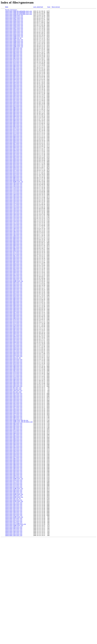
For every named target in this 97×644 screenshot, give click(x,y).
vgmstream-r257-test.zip (14, 602)
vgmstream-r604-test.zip (14, 361)
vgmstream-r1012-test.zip (14, 39)
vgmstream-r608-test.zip (14, 356)
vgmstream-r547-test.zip (14, 411)
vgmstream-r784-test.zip (14, 222)
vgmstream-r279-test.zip (14, 575)
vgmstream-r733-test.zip (14, 252)
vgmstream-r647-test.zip (14, 327)
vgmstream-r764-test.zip (14, 234)
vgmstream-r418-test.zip (14, 494)
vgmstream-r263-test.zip (14, 590)
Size (49, 7)
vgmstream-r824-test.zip (14, 194)
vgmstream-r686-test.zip (14, 297)
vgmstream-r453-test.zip (14, 471)
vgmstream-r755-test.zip (14, 237)
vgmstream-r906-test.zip (14, 130)
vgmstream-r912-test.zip (14, 126)
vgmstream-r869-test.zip (14, 162)
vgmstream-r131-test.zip (14, 639)
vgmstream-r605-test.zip (14, 360)
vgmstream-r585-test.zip (14, 377)
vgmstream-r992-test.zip (14, 61)
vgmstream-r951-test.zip (14, 92)
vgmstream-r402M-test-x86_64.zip (17, 503)
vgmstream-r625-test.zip (14, 348)
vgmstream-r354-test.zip (14, 530)
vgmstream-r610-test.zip (14, 355)
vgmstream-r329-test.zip (14, 544)
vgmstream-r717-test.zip (14, 266)
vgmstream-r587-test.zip (14, 373)
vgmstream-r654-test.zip (14, 319)
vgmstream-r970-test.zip (14, 75)
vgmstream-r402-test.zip (14, 506)
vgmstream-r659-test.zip (14, 315)
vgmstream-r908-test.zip (14, 128)
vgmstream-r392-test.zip (14, 510)
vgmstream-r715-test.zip (14, 269)
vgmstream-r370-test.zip (14, 517)
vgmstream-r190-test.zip (14, 631)
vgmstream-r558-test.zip (14, 399)
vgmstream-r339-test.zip (14, 540)
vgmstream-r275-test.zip (14, 580)
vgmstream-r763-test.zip (14, 235)
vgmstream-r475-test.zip (14, 445)
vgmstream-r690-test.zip (14, 290)
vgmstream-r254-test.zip (14, 607)
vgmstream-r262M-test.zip (14, 592)
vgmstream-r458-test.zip (14, 459)
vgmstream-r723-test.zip (14, 261)
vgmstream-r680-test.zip (14, 298)
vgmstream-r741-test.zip (14, 247)
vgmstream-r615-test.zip (14, 353)
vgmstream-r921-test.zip (14, 119)
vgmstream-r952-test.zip (14, 90)
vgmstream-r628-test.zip (14, 344)
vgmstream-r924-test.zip (14, 116)
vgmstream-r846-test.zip (14, 179)
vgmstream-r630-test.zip (14, 341)
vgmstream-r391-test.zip (14, 511)
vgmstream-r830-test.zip (14, 189)
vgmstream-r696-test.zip (14, 286)
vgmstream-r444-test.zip (14, 479)
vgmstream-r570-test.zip (14, 389)
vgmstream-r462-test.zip (14, 457)
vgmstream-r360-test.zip (14, 525)
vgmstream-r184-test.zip (14, 633)
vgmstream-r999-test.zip (14, 56)
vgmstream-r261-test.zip (14, 598)
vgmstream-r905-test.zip (14, 131)
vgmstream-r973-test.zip (14, 73)
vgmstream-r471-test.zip (14, 450)
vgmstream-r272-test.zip (14, 583)
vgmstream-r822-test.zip (14, 198)
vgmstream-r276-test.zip (14, 578)
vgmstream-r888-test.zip (14, 143)
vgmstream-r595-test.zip (14, 367)
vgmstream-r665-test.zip (14, 307)
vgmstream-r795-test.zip (14, 218)
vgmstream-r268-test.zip (14, 587)
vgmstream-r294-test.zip (14, 563)
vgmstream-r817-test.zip (14, 203)
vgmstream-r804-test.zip (14, 215)
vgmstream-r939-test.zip (14, 102)
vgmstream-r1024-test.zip (14, 26)
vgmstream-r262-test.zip (14, 593)
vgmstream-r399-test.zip (14, 508)
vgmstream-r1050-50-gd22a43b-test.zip (19, 12)
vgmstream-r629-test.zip (14, 343)
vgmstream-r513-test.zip (14, 435)
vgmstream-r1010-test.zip (14, 41)
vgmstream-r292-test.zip (14, 566)
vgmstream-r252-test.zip (14, 610)
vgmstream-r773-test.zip (14, 228)
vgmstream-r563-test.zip (14, 392)
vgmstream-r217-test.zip (14, 624)
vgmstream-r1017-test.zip (14, 32)
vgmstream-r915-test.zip (14, 123)
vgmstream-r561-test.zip (14, 396)
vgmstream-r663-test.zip (14, 310)
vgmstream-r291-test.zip (14, 568)
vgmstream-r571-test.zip (14, 387)
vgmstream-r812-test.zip (14, 208)
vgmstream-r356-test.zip (14, 529)
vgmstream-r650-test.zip (14, 322)
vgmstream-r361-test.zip (14, 523)
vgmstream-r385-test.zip (14, 513)
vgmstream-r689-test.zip (14, 292)
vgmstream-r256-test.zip (14, 604)
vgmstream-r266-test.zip (14, 588)
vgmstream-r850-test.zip (14, 176)
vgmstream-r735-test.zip (14, 251)
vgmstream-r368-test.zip (14, 518)
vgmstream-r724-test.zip (14, 259)
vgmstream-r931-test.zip (14, 109)
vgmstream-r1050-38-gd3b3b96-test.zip (19, 14)
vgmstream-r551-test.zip (14, 407)
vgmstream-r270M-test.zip (14, 585)
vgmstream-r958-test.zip (14, 89)
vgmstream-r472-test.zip (14, 448)
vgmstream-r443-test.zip (14, 481)
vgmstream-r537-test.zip (14, 419)
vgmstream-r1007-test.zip (14, 46)
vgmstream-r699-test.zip (14, 283)
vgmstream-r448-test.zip (14, 477)
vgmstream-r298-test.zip (14, 559)
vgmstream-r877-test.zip (14, 153)
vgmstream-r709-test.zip (14, 273)
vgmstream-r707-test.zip (14, 274)
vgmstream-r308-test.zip (14, 549)
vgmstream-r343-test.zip (14, 537)
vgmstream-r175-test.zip (14, 634)
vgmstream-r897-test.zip (14, 140)
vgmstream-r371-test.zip (14, 515)
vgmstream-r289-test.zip (14, 569)
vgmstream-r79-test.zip (13, 465)
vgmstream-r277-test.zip (14, 576)
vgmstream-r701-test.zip (14, 280)
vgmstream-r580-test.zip (14, 380)
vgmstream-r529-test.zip (14, 425)
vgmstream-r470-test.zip (14, 452)
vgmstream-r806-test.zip (14, 211)
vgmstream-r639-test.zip (14, 334)
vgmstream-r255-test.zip (14, 605)
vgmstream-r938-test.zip (14, 104)
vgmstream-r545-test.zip (14, 413)
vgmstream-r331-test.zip (14, 542)
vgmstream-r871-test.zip (14, 159)
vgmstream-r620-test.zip (14, 351)
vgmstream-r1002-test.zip (14, 51)
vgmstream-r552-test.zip (14, 406)
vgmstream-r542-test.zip (14, 414)
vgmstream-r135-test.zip (14, 638)
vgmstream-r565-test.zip (14, 390)
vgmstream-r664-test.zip (14, 309)
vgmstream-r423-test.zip (14, 491)
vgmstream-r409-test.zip (14, 498)
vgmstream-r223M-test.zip (14, 619)
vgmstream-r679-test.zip (14, 300)
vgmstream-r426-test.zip (14, 489)
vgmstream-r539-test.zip (14, 416)
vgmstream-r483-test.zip (14, 442)
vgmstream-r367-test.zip (14, 520)
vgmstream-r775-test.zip (14, 227)
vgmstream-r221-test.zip (14, 622)
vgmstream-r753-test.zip (14, 240)
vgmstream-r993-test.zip (14, 60)
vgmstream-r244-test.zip (14, 615)
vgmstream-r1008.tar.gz (13, 44)
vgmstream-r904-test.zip (14, 133)
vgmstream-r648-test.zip (14, 326)
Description (56, 7)
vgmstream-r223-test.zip (14, 621)
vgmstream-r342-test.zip (14, 539)
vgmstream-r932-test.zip (14, 107)
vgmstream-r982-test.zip (14, 68)
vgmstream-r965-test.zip (14, 82)
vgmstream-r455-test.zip (14, 462)
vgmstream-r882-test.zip (14, 148)
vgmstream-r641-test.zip (14, 332)
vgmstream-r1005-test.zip (14, 49)
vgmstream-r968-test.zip (14, 78)
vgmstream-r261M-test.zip (14, 595)
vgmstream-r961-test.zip (14, 85)
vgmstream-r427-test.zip (14, 488)
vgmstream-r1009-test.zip (14, 43)
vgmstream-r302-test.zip (14, 554)
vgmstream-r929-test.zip (14, 111)
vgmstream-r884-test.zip (14, 145)
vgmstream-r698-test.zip (14, 285)
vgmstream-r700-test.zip (14, 281)
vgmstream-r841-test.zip (14, 184)
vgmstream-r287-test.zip (14, 571)
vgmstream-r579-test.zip (14, 382)
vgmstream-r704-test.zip (14, 278)
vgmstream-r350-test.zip (14, 532)
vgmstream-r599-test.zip (14, 365)
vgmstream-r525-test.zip (14, 430)
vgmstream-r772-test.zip (14, 230)
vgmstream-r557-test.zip (14, 401)
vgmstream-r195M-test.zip (14, 629)
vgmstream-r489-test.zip (14, 438)
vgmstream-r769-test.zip (14, 232)
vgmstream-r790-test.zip (14, 220)
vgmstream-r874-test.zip (14, 157)
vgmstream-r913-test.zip (14, 124)
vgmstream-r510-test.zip (14, 436)
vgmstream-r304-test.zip (14, 551)
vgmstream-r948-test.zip (14, 94)
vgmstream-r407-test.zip (14, 501)
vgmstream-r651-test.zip (14, 321)
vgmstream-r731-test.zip (14, 254)
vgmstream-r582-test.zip (14, 379)
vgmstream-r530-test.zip (14, 423)
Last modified (38, 7)
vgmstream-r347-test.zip (14, 534)
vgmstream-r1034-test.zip (14, 24)
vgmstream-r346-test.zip (14, 535)
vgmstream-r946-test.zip (14, 97)
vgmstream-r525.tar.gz (13, 428)
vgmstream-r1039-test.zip (14, 19)
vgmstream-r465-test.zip (14, 455)
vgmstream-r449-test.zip (14, 476)
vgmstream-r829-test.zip (14, 191)
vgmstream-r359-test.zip (14, 527)
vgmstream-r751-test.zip (14, 242)
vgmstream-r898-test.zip (14, 138)
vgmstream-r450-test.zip (14, 474)
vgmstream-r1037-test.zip (14, 20)
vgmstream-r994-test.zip (14, 58)
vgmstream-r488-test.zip (14, 440)
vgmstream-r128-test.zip (14, 641)
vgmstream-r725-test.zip (14, 257)
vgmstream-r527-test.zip (14, 426)
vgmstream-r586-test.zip (14, 375)
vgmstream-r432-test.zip (14, 486)
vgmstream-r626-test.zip (14, 346)
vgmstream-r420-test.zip (14, 493)
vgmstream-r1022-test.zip (14, 29)
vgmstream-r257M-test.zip (14, 600)
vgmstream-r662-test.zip (14, 312)
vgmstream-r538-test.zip (14, 418)
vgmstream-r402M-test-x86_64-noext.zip (19, 505)
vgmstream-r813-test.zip (14, 206)
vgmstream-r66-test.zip (13, 469)
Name (7, 7)
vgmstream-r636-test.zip (14, 338)
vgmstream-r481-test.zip (14, 443)
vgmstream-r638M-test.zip (14, 336)
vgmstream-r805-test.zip (14, 213)
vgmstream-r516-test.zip (14, 433)
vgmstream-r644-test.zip (14, 331)
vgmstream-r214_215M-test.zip (16, 627)
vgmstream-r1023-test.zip (14, 27)
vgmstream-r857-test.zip (14, 170)
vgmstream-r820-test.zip (14, 199)
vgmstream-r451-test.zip (14, 472)
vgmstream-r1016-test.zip (14, 34)
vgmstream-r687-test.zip (14, 295)
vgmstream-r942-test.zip (14, 99)
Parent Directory (11, 10)
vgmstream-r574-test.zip (14, 384)
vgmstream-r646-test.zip (14, 329)
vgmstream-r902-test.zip (14, 136)
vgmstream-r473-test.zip (14, 447)
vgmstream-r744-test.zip (14, 246)
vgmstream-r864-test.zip (14, 165)
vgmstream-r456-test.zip (14, 460)
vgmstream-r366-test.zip (14, 522)
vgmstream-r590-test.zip (14, 368)
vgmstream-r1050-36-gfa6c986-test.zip (19, 15)
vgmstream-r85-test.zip (13, 464)
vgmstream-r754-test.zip (14, 239)
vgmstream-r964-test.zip (14, 84)
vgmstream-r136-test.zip (14, 636)
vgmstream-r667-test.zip (14, 305)
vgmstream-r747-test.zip (14, 244)
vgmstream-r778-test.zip (14, 225)
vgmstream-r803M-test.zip (14, 217)
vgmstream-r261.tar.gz (13, 597)
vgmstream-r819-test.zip (14, 201)
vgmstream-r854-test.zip (14, 174)
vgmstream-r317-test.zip (14, 547)
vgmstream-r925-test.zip (14, 114)
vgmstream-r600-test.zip (14, 363)
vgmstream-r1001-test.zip (14, 53)
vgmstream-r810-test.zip (14, 210)
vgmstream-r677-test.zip (14, 302)
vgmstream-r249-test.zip (14, 614)
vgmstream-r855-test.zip (14, 172)
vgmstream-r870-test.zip (14, 160)
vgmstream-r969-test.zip (14, 77)
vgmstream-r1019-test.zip (14, 31)
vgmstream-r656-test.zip (14, 317)
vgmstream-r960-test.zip (14, 87)
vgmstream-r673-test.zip (14, 303)
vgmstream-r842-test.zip (14, 182)
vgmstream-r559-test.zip (14, 397)
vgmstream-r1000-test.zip (14, 55)
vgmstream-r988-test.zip (14, 66)
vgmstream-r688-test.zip (14, 293)
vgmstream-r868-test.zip (14, 164)
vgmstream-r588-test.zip (14, 372)
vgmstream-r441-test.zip (14, 483)
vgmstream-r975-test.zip (14, 72)
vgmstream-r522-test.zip (14, 431)
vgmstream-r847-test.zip (14, 177)
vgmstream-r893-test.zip (14, 142)
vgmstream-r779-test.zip (14, 223)
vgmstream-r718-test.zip (14, 264)
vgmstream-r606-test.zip (14, 358)
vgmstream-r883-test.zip (14, 147)
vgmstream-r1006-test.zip (14, 48)
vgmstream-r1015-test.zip (14, 36)
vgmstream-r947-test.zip (14, 95)
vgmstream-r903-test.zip (14, 135)
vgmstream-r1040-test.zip (14, 17)
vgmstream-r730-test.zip (14, 256)
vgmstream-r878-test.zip (14, 152)
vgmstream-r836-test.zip (14, 186)
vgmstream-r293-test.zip (14, 564)
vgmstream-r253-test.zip (14, 609)
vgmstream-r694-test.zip (14, 288)
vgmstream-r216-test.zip (14, 626)
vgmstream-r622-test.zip (14, 350)
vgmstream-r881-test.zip (14, 150)
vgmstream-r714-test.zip (14, 271)
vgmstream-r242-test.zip (14, 617)
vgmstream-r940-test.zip (14, 101)
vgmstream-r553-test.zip (14, 404)
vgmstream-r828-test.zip (14, 193)
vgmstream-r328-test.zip (14, 546)
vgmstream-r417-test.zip (14, 496)
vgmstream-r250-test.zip (14, 612)
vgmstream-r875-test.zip (14, 155)
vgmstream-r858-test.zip (14, 169)
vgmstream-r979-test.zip (14, 70)
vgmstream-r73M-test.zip (14, 467)
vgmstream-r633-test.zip (14, 339)
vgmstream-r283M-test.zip (14, 573)
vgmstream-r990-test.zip (14, 63)
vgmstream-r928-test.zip (14, 113)
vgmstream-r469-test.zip (14, 454)
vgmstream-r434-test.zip (14, 484)
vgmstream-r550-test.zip (14, 409)
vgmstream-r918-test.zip (14, 121)
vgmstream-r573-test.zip (14, 385)
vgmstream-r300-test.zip (14, 556)
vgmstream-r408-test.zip (14, 500)
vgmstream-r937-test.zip (14, 106)
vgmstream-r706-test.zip (14, 276)
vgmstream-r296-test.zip (14, 561)
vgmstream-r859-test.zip (14, 167)
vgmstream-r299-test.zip (14, 558)
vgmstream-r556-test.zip (14, 402)
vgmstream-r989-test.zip (14, 65)
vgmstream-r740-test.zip (14, 249)
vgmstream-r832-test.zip (14, 188)
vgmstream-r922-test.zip (14, 118)
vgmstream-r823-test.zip (14, 196)
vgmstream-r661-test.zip (14, 314)
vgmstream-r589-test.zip (14, 370)
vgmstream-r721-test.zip (14, 263)
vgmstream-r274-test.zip (14, 581)
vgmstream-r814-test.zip (14, 205)
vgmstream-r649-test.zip (14, 324)
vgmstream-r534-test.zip (14, 421)
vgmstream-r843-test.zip (14, 181)
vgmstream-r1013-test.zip (14, 38)
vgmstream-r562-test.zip (14, 394)
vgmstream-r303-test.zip (14, 552)
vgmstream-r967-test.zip (14, 80)
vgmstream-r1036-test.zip (14, 22)
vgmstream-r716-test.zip (14, 268)
